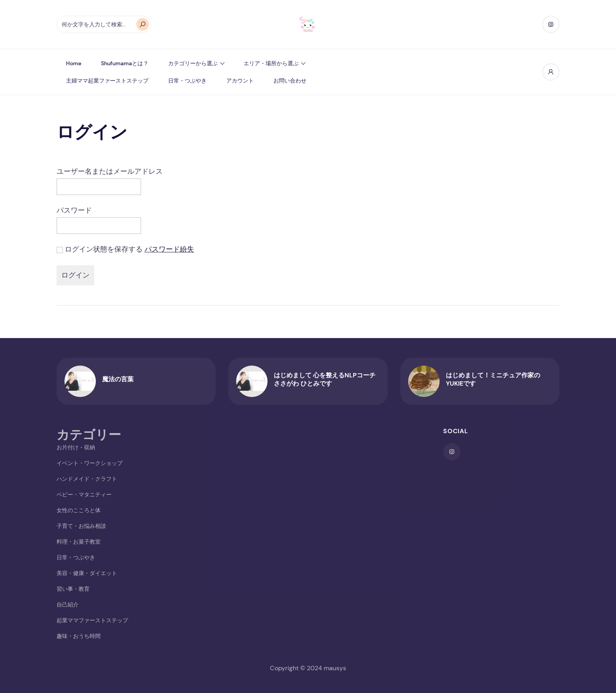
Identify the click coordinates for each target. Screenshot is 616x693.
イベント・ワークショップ (90, 463)
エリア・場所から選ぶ (271, 63)
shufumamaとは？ (125, 63)
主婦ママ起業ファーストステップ (107, 81)
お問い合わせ (290, 81)
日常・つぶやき (187, 81)
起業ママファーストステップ (92, 620)
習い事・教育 (73, 589)
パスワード (74, 210)
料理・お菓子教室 (79, 542)
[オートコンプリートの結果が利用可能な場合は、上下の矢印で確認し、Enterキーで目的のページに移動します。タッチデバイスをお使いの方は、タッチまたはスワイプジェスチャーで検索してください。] (104, 24)
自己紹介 (68, 605)
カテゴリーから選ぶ (193, 63)
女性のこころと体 (79, 510)
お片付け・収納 (76, 447)
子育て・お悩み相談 (81, 526)
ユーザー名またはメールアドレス (110, 171)
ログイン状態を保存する (104, 249)
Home (74, 63)
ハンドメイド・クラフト (87, 479)
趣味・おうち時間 (79, 636)
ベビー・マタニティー (84, 494)
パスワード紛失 (169, 249)
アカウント (240, 81)
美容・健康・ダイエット (87, 573)
